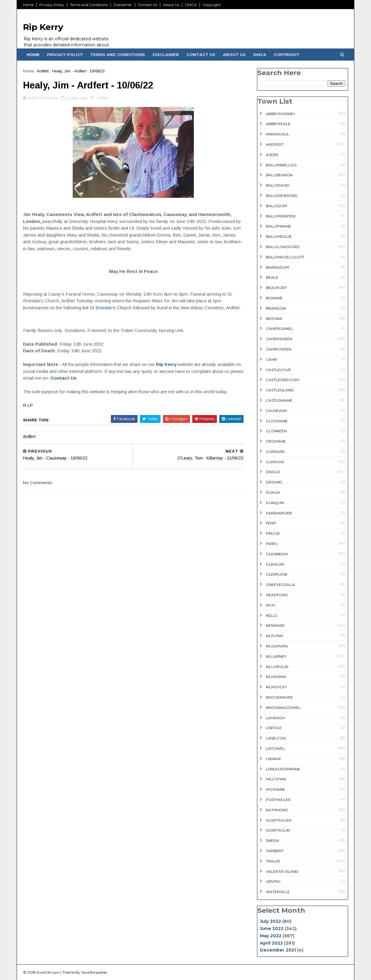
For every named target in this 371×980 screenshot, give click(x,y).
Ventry (273, 881)
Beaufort (276, 288)
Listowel (275, 748)
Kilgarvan (277, 646)
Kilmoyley (276, 687)
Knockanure (279, 697)
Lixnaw (273, 759)
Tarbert (275, 851)
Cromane (276, 441)
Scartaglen (279, 820)
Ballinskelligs (281, 165)
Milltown (276, 779)
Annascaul (278, 134)
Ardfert (43, 71)
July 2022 (270, 921)
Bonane (274, 298)
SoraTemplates (94, 972)
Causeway (277, 411)
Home (28, 5)
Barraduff (278, 267)
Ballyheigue (279, 236)
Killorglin (277, 667)
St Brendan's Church (111, 308)
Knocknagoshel (283, 708)
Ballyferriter (281, 216)
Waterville (278, 892)
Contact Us (147, 5)
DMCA (191, 5)
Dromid (274, 482)
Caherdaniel (280, 329)
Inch (270, 605)
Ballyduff (277, 206)
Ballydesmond (282, 196)
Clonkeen (276, 431)
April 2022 (271, 943)
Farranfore (279, 513)
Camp (272, 359)
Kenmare (275, 625)
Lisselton (276, 738)
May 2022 (271, 936)
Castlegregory (283, 380)
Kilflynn (274, 636)
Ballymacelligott (285, 257)
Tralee (273, 861)
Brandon (276, 308)
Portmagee (278, 800)
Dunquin (275, 503)
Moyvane (275, 789)
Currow (275, 462)
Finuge (273, 533)
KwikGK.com (48, 972)
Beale (272, 277)
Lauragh (275, 718)
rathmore (277, 810)
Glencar (275, 564)
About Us (171, 5)
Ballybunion (279, 175)
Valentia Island (282, 871)
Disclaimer (123, 5)
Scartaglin (278, 830)
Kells (272, 615)
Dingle (273, 472)
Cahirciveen (279, 349)
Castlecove (278, 370)
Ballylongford (283, 247)
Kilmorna (276, 677)
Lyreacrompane (283, 769)
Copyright (212, 5)
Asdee (272, 155)
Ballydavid (278, 185)
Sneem (272, 840)
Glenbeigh (277, 554)
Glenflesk (277, 574)
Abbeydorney (280, 114)
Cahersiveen (279, 339)
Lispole (274, 728)
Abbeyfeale (278, 124)
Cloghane (277, 421)
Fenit (271, 523)
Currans (275, 452)
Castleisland (280, 390)
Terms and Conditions (89, 5)
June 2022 (272, 929)
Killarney (276, 656)
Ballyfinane (278, 226)
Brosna (274, 319)
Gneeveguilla (280, 585)
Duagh (273, 492)
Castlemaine (279, 400)
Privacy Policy (52, 5)
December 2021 (278, 950)
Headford (277, 595)
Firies (272, 544)
